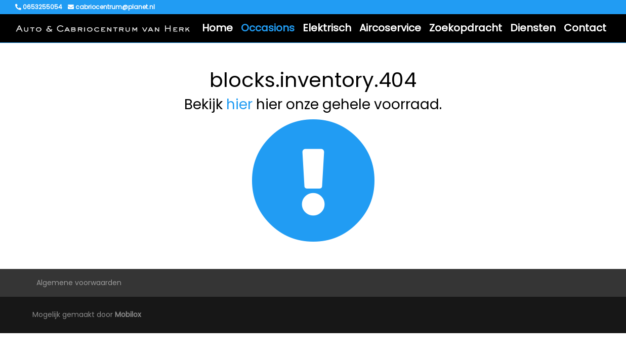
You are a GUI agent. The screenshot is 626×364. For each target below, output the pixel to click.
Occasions (268, 28)
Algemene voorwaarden (79, 283)
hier (239, 104)
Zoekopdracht (466, 28)
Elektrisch (327, 28)
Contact (585, 28)
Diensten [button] (533, 28)
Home (217, 28)
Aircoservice (390, 28)
